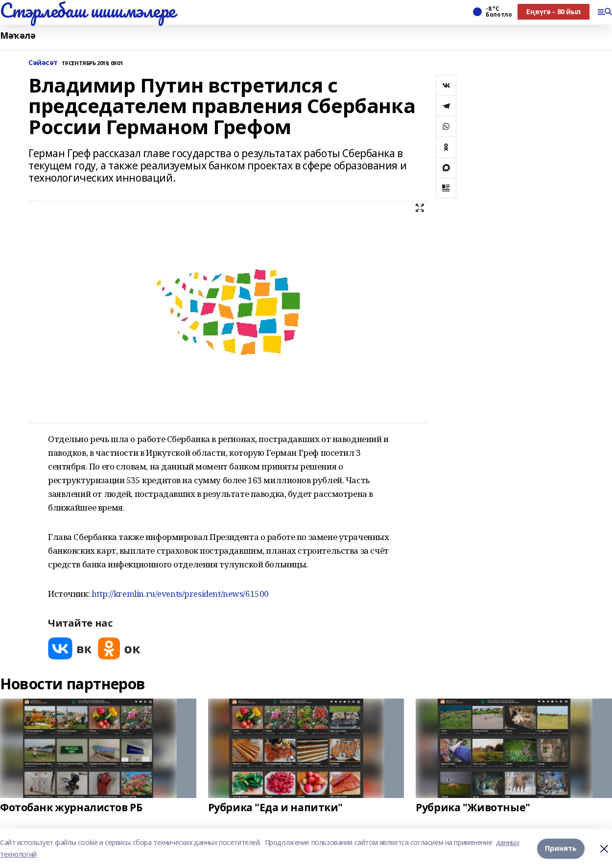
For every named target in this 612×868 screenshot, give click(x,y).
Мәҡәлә (18, 35)
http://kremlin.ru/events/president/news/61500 (180, 594)
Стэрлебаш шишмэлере (88, 10)
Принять (561, 848)
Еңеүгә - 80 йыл (553, 12)
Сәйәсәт (43, 63)
